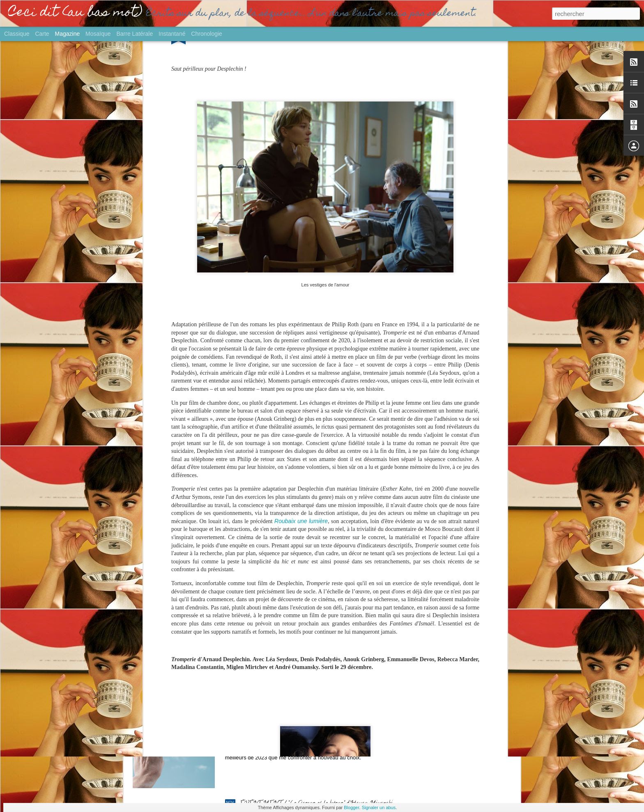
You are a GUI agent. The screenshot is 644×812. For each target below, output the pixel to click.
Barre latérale (135, 34)
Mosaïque (98, 34)
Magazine (68, 34)
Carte (42, 34)
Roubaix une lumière (301, 415)
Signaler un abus (379, 807)
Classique (17, 34)
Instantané (172, 34)
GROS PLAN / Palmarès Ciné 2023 (287, 711)
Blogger (351, 807)
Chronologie (207, 34)
